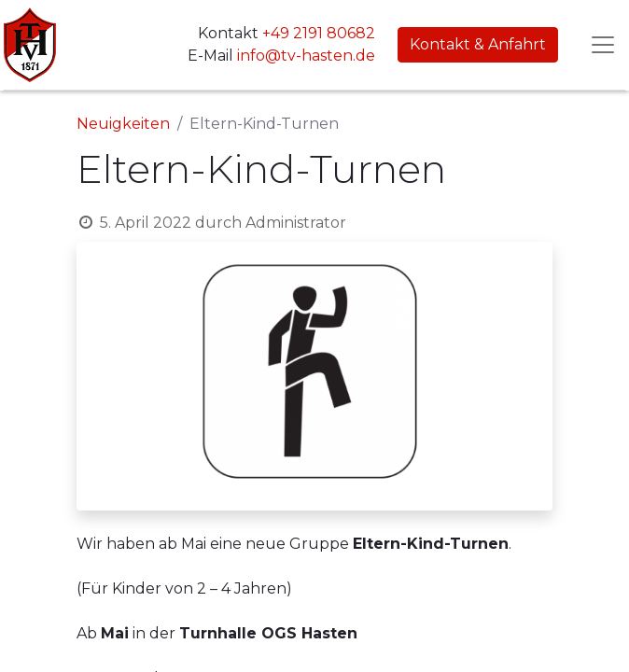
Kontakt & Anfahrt (478, 44)
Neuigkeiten (123, 124)
